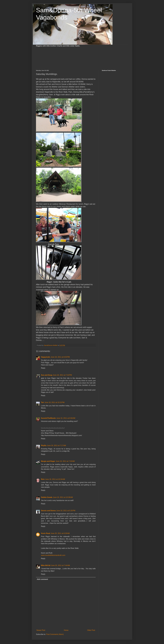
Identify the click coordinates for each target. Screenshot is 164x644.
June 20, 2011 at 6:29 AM (60, 533)
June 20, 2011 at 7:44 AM (60, 565)
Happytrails (46, 357)
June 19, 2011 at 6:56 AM (66, 418)
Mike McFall (46, 565)
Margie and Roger (48, 461)
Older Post (91, 630)
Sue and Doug (47, 375)
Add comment (42, 579)
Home (66, 630)
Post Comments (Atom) (55, 634)
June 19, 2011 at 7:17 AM (56, 445)
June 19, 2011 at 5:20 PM (66, 511)
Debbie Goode (47, 497)
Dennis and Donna (48, 511)
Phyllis (44, 445)
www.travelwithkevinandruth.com (53, 555)
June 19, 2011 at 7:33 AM (65, 461)
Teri (42, 402)
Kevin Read (46, 533)
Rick (43, 479)
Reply (43, 368)
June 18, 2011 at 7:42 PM (62, 375)
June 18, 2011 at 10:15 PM (54, 402)
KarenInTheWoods (48, 418)
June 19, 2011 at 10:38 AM (63, 497)
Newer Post (41, 630)
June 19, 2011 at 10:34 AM (55, 479)
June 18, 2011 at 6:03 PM (60, 357)
